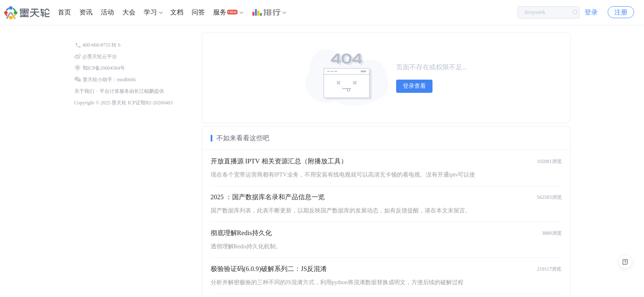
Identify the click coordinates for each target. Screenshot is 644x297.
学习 (150, 12)
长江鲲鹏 (144, 91)
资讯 (86, 12)
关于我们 (84, 91)
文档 (177, 12)
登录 (591, 12)
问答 (198, 12)
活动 (107, 12)
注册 (621, 12)
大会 (129, 12)
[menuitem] (64, 12)
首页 (64, 12)
